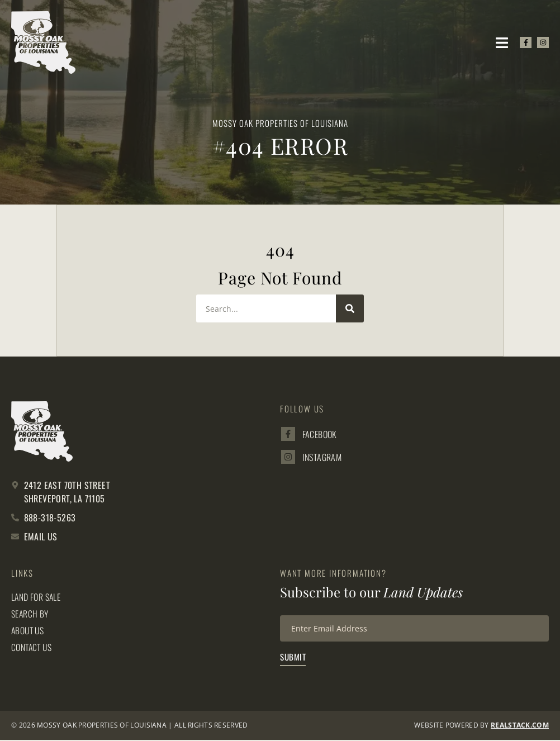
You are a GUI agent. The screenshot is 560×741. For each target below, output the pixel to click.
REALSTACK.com (520, 726)
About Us (29, 630)
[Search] (350, 308)
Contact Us (32, 647)
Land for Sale (36, 597)
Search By (30, 614)
